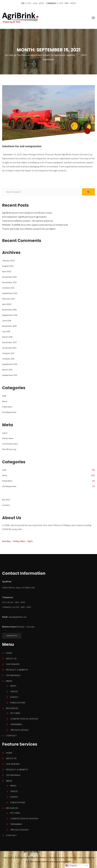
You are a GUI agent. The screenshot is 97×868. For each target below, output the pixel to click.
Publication (7, 407)
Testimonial (13, 677)
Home (9, 655)
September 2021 (10, 293)
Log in (5, 433)
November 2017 (9, 348)
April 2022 (7, 272)
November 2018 (9, 326)
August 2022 (8, 266)
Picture (15, 715)
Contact (6, 505)
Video (14, 693)
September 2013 (10, 364)
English (71, 866)
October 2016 (8, 359)
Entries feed (8, 438)
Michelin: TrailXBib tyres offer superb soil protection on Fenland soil (35, 225)
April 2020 (7, 304)
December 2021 (9, 277)
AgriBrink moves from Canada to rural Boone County (27, 213)
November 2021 (9, 282)
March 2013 (7, 370)
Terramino (16, 726)
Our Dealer (13, 666)
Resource (12, 710)
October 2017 (8, 353)
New (5, 401)
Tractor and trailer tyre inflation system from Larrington (29, 229)
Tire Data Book (19, 731)
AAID (4, 396)
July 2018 (6, 332)
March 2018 (7, 337)
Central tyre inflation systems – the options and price (28, 221)
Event (14, 699)
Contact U (12, 637)
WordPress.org (9, 449)
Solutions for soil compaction (22, 146)
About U (11, 660)
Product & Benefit (17, 671)
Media (9, 683)
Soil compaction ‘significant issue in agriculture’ (24, 217)
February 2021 (8, 299)
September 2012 (10, 375)
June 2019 (7, 321)
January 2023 (8, 261)
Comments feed (10, 444)
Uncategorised (9, 412)
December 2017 (9, 342)
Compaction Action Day (24, 720)
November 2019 (9, 310)
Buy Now (6, 500)
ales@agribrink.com (17, 618)
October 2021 (8, 288)
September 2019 (10, 315)
